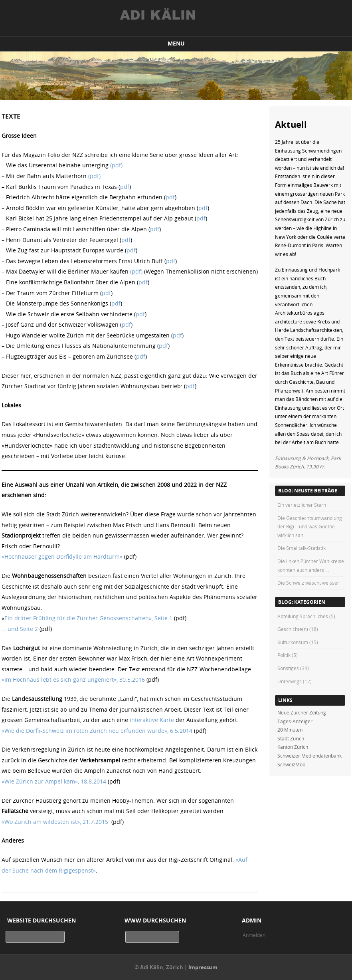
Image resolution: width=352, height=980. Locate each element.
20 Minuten (290, 730)
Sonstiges (288, 668)
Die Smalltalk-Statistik (302, 548)
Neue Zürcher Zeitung (302, 712)
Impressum (203, 967)
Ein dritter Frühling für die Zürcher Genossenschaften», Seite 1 (88, 618)
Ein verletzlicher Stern (302, 505)
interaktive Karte (152, 720)
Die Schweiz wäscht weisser (308, 583)
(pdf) (116, 165)
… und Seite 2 (20, 629)
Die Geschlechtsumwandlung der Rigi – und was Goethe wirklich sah (310, 527)
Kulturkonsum (293, 642)
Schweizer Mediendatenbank (309, 756)
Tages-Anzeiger (295, 721)
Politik (284, 655)
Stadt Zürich (291, 738)
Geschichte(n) (293, 629)
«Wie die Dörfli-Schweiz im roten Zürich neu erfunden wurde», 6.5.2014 (97, 731)
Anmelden (254, 935)
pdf (125, 187)
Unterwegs (290, 681)
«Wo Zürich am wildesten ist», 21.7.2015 (55, 822)
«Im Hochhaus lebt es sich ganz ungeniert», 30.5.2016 (73, 679)
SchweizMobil (293, 764)
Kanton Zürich (293, 747)
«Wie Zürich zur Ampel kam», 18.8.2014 (54, 781)
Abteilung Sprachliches (303, 616)
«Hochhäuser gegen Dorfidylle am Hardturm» (62, 556)
